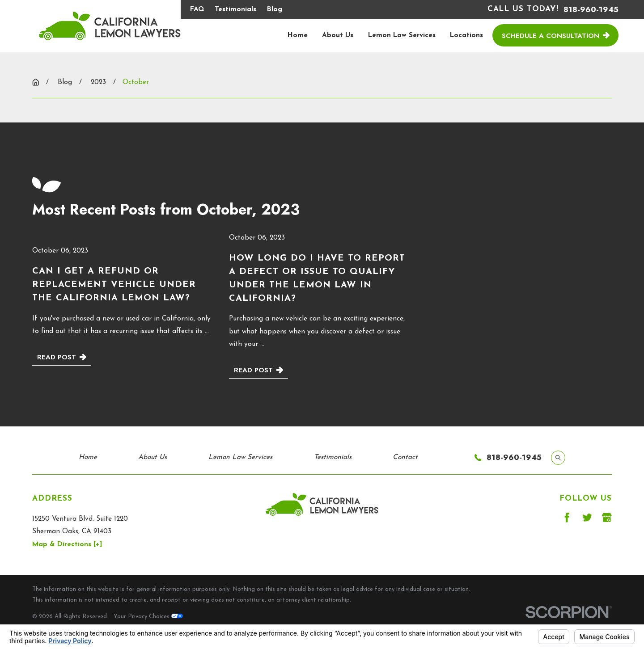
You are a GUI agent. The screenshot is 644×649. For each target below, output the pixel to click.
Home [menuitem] (298, 35)
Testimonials (235, 9)
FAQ (197, 9)
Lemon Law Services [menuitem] (402, 35)
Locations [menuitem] (466, 35)
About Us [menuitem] (338, 35)
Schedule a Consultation (556, 36)
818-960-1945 (591, 10)
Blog (275, 9)
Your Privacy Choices (148, 617)
